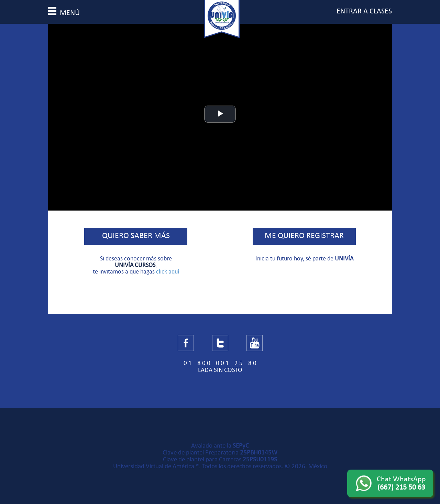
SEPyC (241, 446)
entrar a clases (364, 11)
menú (64, 13)
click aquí (168, 272)
